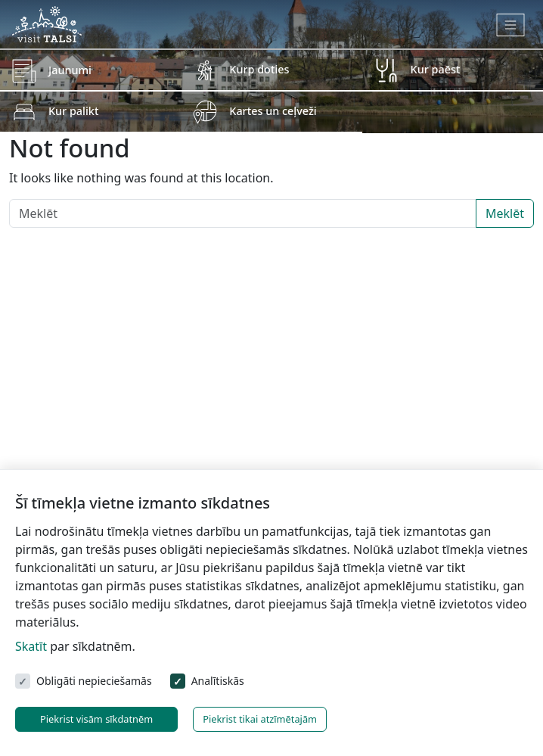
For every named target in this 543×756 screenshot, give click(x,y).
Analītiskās (218, 681)
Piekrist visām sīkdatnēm (96, 719)
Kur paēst (436, 69)
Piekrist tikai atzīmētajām (260, 719)
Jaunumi (70, 70)
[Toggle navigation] (511, 25)
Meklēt (505, 213)
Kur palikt (73, 111)
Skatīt (31, 646)
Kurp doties (259, 69)
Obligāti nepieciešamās (94, 681)
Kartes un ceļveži (273, 111)
